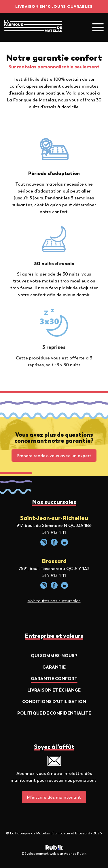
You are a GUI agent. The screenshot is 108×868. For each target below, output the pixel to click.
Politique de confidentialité (54, 713)
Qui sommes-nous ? (54, 656)
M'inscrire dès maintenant (54, 797)
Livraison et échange (54, 690)
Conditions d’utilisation (54, 701)
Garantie (54, 667)
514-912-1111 (54, 532)
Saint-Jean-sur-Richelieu (54, 518)
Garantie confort (54, 679)
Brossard (54, 561)
